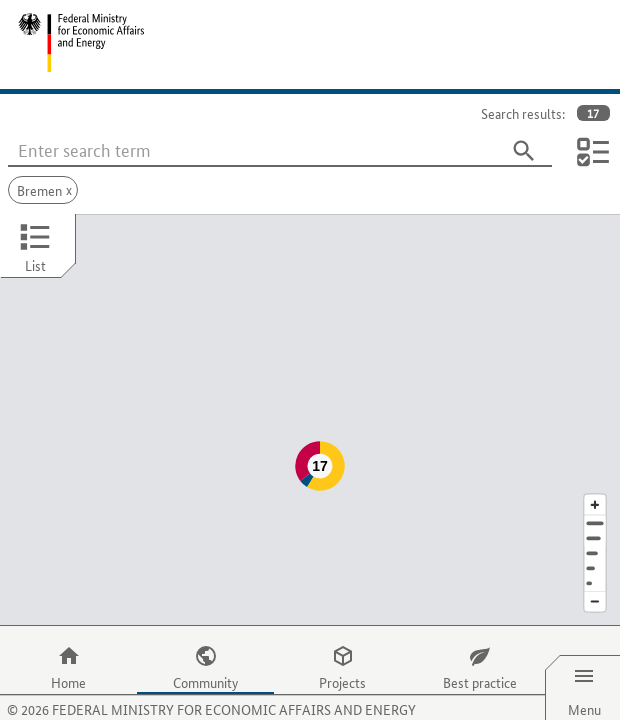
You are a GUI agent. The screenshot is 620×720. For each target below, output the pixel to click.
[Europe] (595, 543)
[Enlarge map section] (595, 464)
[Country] (595, 528)
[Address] (595, 483)
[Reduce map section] (595, 562)
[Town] (595, 498)
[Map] (310, 400)
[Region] (595, 513)
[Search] (524, 151)
